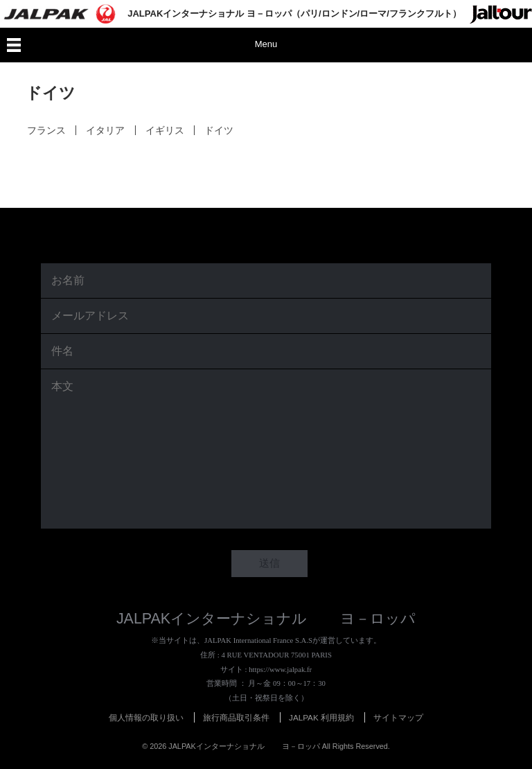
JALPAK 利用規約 (321, 717)
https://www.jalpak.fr (280, 669)
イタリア (105, 130)
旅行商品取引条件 (236, 717)
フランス (46, 130)
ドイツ (219, 130)
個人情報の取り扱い (146, 717)
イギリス (164, 130)
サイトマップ (398, 717)
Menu (266, 44)
